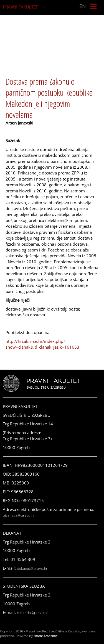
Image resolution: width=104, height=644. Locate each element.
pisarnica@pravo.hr (19, 516)
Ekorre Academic (45, 636)
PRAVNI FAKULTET (20, 7)
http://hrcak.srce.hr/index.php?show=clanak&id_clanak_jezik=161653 (42, 344)
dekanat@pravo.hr (32, 569)
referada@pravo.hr (32, 613)
